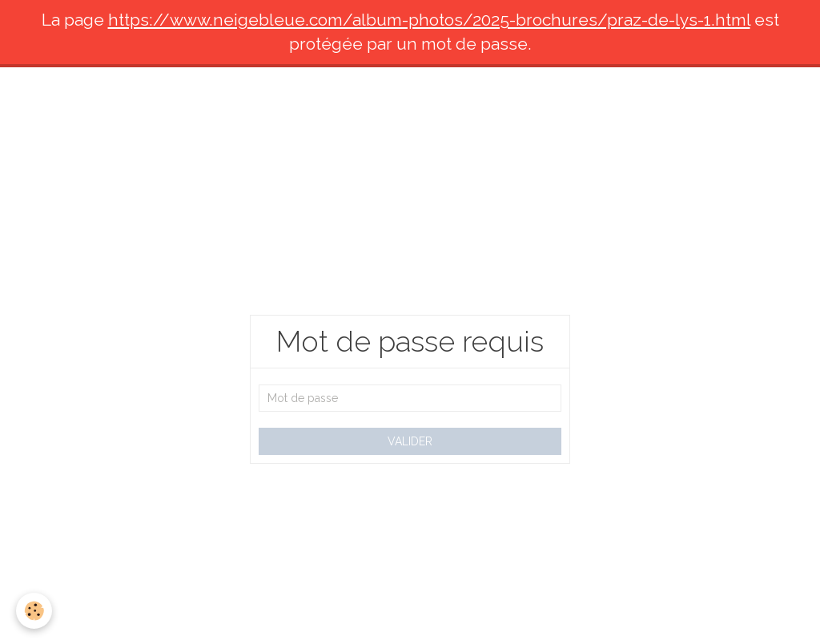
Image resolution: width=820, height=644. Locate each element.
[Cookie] (34, 611)
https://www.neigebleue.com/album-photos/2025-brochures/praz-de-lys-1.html (429, 20)
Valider (410, 441)
